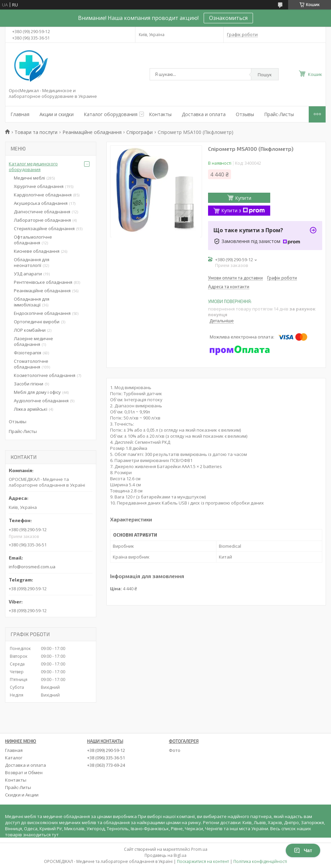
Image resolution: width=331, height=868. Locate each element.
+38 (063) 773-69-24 (106, 765)
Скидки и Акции (22, 795)
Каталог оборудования (111, 114)
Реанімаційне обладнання (92, 132)
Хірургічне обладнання (39, 186)
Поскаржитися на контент (203, 861)
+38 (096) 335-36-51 (106, 758)
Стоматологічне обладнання (31, 364)
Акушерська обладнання (41, 203)
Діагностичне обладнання (42, 212)
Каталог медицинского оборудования (33, 167)
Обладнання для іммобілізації (32, 302)
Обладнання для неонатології (32, 262)
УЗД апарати (28, 274)
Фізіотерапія (28, 353)
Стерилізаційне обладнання (44, 228)
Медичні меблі (29, 178)
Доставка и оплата (204, 114)
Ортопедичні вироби (37, 322)
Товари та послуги (36, 132)
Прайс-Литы (18, 787)
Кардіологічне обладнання (43, 195)
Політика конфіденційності (260, 861)
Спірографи (139, 132)
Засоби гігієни (29, 384)
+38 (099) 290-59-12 (106, 750)
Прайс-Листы (279, 114)
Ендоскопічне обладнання (42, 313)
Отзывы (245, 114)
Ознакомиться (228, 18)
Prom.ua (199, 849)
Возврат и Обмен (24, 772)
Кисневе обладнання (37, 251)
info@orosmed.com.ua (32, 567)
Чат (303, 850)
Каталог (14, 758)
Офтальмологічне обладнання (33, 240)
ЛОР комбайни (30, 330)
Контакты (160, 114)
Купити (243, 198)
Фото (175, 750)
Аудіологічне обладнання (41, 401)
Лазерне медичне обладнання (33, 341)
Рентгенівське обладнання (43, 282)
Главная (20, 114)
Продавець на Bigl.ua (165, 855)
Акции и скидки (57, 114)
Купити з (243, 210)
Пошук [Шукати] (265, 75)
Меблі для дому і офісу (37, 392)
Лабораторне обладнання (42, 220)
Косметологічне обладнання (45, 375)
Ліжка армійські (31, 409)
